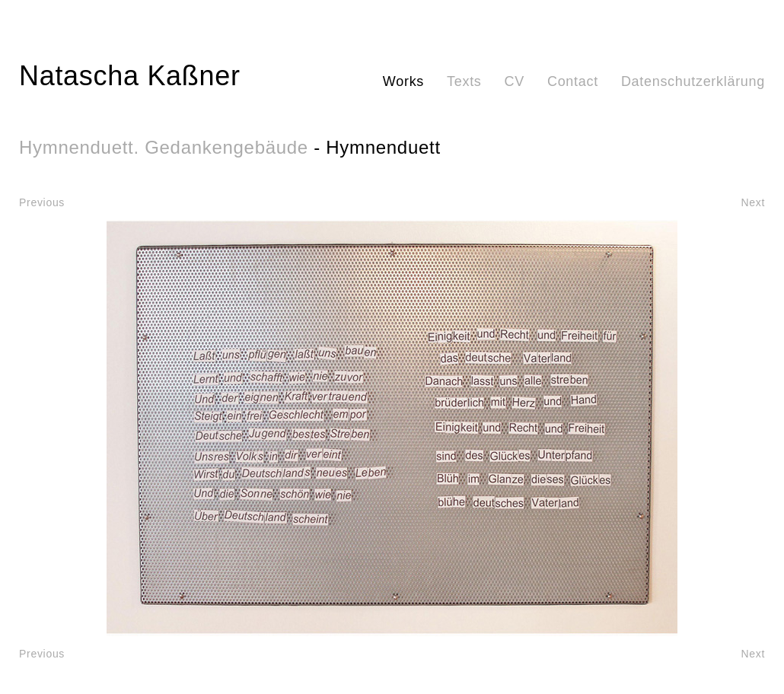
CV (515, 81)
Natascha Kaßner (130, 76)
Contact (573, 81)
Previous (42, 202)
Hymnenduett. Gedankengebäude (164, 147)
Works (403, 81)
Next (753, 202)
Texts (464, 81)
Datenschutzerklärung (693, 81)
